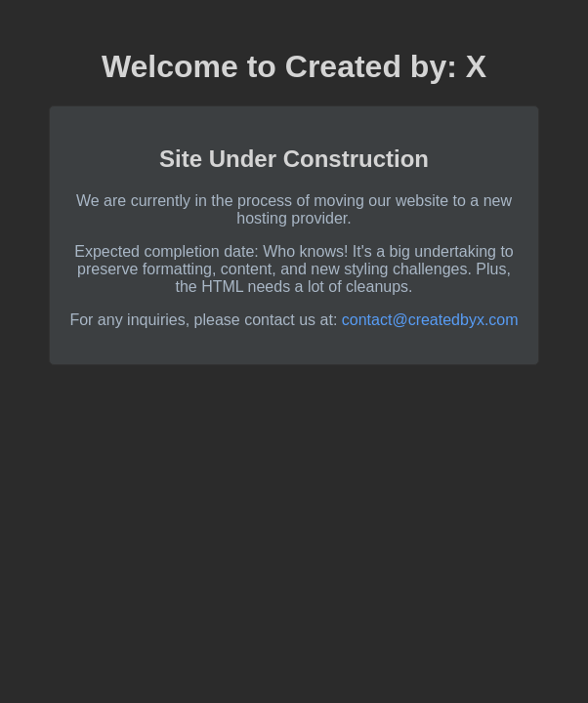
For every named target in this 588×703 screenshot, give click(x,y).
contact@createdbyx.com (430, 320)
